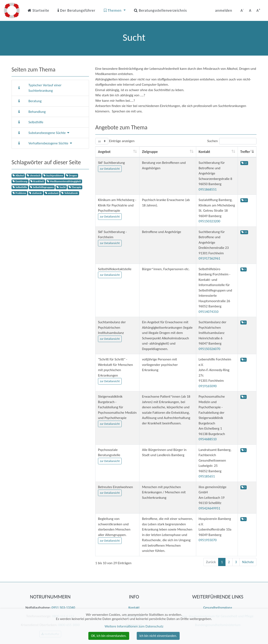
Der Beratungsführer (77, 10)
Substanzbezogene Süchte (49, 133)
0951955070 (208, 540)
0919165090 (208, 386)
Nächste (248, 562)
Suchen (232, 141)
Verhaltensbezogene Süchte (50, 143)
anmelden (224, 10)
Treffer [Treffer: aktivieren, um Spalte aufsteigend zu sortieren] (245, 152)
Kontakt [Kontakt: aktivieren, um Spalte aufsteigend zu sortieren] (204, 152)
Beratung (35, 101)
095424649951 (209, 508)
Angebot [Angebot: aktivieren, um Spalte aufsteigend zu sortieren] (104, 152)
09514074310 (209, 312)
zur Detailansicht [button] (110, 169)
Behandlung (37, 112)
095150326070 (209, 349)
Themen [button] (113, 10)
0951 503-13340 (63, 608)
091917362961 (209, 258)
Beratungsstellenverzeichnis (160, 10)
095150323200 (209, 221)
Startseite (38, 10)
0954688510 (208, 439)
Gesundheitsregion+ (218, 608)
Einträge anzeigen (115, 141)
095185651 (207, 476)
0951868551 (208, 189)
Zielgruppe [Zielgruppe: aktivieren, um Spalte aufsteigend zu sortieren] (150, 152)
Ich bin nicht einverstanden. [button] (158, 636)
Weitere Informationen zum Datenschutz (134, 626)
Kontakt (134, 608)
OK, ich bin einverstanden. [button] (109, 636)
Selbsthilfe (36, 122)
